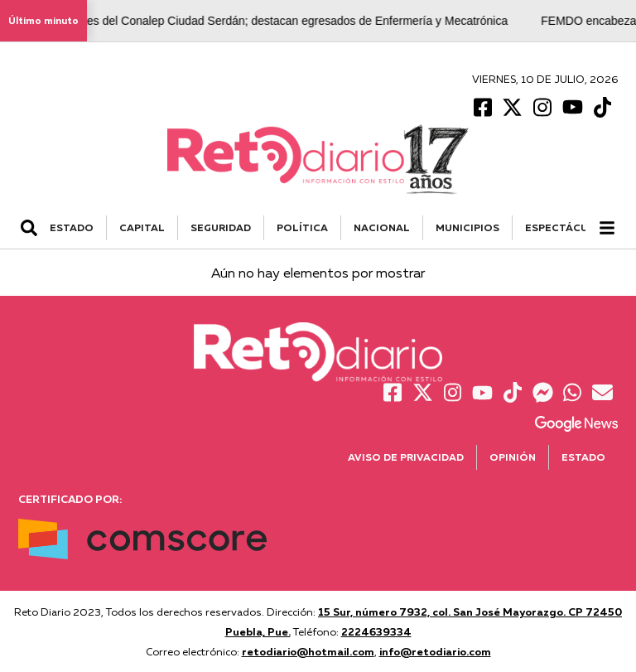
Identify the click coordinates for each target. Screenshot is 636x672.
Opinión (513, 457)
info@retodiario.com (435, 651)
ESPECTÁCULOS (568, 227)
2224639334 (376, 631)
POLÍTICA (302, 227)
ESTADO (72, 227)
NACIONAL (382, 227)
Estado (583, 457)
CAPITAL (142, 227)
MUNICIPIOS (467, 227)
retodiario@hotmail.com (308, 651)
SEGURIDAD (221, 227)
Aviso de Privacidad (406, 457)
